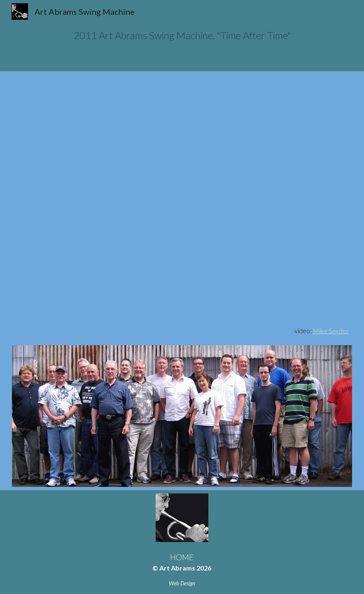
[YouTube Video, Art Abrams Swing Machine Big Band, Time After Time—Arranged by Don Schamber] (182, 199)
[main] (182, 36)
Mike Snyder (331, 331)
